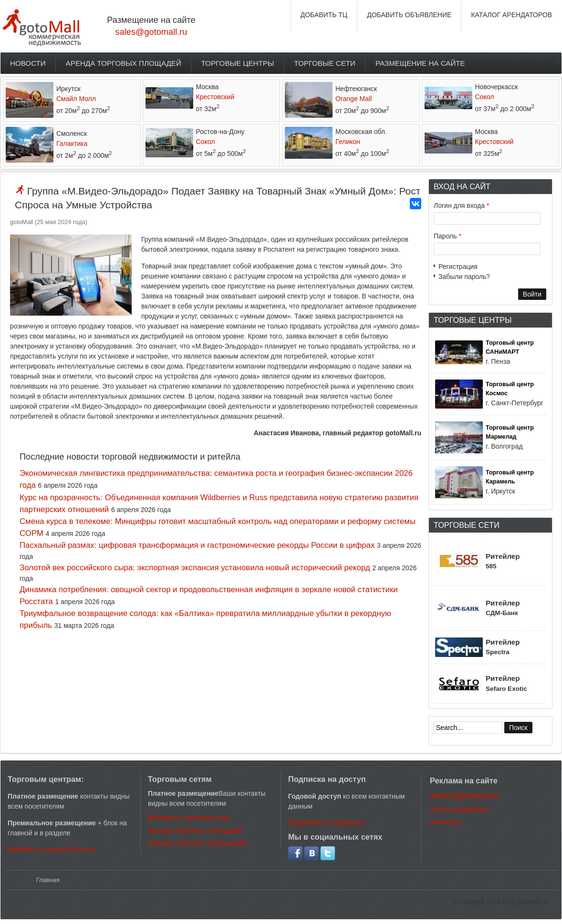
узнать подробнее (460, 809)
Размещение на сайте (420, 63)
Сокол (485, 97)
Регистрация (458, 267)
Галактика (72, 144)
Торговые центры (238, 63)
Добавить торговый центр (51, 849)
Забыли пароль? (464, 277)
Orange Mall (354, 99)
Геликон (348, 142)
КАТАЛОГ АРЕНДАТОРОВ (511, 15)
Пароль (448, 236)
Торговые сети (325, 63)
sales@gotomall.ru (151, 32)
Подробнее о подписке (326, 822)
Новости (28, 63)
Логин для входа (461, 205)
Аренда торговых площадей (124, 63)
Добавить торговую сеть (189, 818)
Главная (48, 880)
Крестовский (215, 97)
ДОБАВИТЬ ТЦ (324, 15)
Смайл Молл (76, 99)
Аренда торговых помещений (197, 843)
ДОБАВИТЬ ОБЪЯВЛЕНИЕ (409, 15)
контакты (445, 822)
